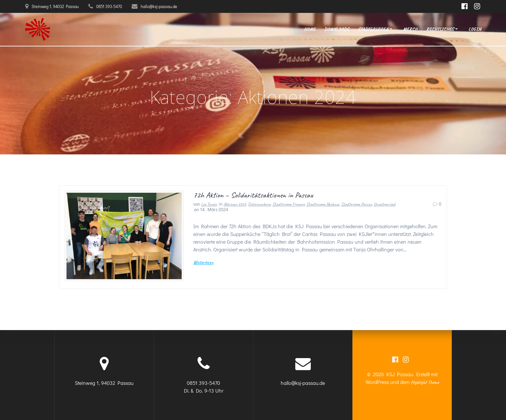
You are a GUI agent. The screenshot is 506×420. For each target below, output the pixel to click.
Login (475, 29)
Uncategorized (385, 204)
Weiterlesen (203, 262)
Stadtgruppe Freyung (288, 204)
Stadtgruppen (373, 29)
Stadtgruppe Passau (356, 204)
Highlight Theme (425, 382)
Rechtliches (440, 29)
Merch (410, 29)
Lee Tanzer (209, 204)
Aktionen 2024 (235, 204)
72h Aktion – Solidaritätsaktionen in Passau (253, 195)
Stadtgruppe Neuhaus (323, 204)
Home (310, 29)
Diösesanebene (259, 204)
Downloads (337, 29)
